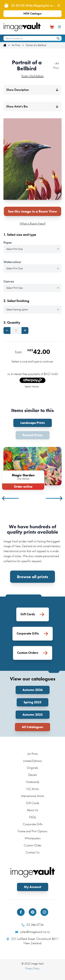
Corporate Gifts (33, 824)
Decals (33, 775)
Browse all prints (32, 577)
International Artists (33, 796)
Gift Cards (33, 803)
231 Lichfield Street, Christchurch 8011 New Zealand (33, 941)
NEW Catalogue (32, 13)
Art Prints (16, 45)
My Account (33, 887)
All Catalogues (32, 727)
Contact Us (33, 852)
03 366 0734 (33, 925)
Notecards (33, 782)
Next (54, 498)
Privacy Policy (32, 968)
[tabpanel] (32, 468)
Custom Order (33, 845)
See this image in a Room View (32, 211)
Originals (32, 768)
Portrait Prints (33, 435)
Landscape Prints (33, 423)
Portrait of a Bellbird (36, 45)
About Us (33, 810)
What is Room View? (33, 223)
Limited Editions (32, 761)
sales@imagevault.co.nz (33, 932)
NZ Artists (33, 789)
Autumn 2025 (33, 715)
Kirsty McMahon (33, 76)
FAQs (32, 817)
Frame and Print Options (32, 831)
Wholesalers (33, 838)
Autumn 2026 (33, 690)
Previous (11, 498)
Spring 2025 (32, 702)
